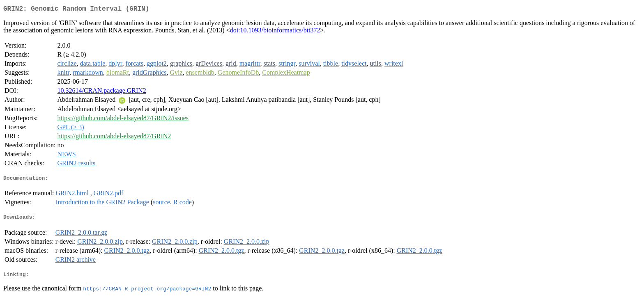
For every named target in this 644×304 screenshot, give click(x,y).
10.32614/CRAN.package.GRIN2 (101, 92)
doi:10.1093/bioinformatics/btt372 (275, 32)
